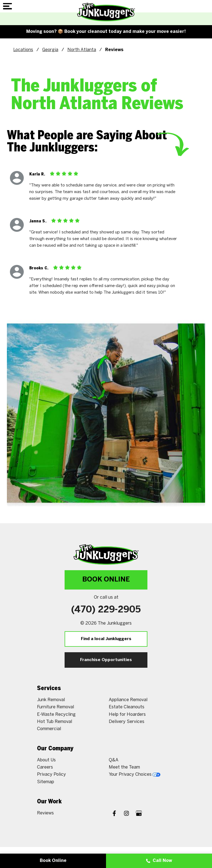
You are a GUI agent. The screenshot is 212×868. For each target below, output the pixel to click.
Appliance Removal (128, 700)
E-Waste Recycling (56, 715)
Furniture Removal (55, 707)
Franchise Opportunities (106, 660)
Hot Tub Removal (55, 722)
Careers (45, 767)
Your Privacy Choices (135, 774)
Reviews (45, 813)
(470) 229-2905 (106, 610)
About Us (46, 760)
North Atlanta (82, 50)
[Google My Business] (139, 814)
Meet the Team (124, 767)
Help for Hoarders (127, 715)
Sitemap (46, 782)
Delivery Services (127, 722)
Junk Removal (51, 700)
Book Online (106, 580)
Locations (23, 50)
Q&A (114, 760)
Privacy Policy (51, 774)
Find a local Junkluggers (106, 639)
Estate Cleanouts (127, 707)
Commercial (49, 729)
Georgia (50, 50)
